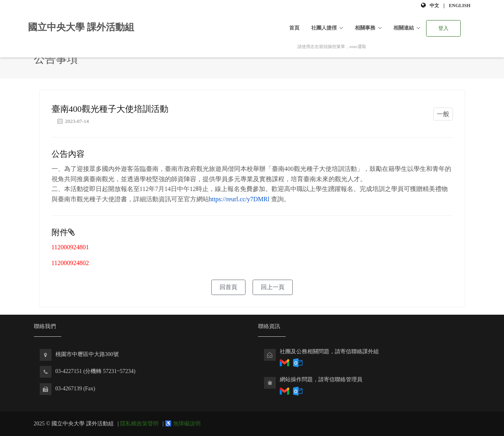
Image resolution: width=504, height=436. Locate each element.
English (460, 6)
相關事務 (365, 28)
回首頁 (228, 287)
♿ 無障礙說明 (183, 424)
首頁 (294, 28)
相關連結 (404, 28)
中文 (434, 6)
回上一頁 (273, 287)
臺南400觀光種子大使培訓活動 (110, 109)
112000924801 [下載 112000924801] (70, 247)
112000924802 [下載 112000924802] (70, 263)
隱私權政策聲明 (139, 424)
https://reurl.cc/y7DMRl (239, 199)
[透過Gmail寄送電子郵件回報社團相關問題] (284, 391)
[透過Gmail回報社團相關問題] (284, 363)
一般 (443, 114)
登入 (443, 28)
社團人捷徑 (324, 28)
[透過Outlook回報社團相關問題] (298, 363)
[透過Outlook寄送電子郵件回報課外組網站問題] (298, 391)
